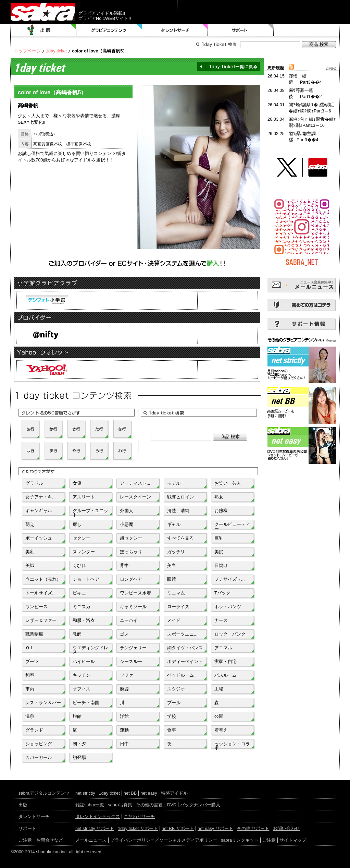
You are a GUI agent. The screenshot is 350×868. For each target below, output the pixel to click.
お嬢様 (221, 511)
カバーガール (39, 757)
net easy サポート (215, 828)
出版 (43, 30)
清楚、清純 (178, 511)
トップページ (27, 51)
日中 (124, 744)
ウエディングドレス (90, 649)
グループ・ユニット (90, 512)
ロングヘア (131, 579)
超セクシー (131, 538)
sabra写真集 (120, 805)
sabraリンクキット (240, 840)
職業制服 (34, 634)
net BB (130, 793)
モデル (174, 483)
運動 (124, 730)
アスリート (84, 497)
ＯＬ (30, 648)
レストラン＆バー (43, 703)
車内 (30, 689)
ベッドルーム (180, 675)
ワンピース (36, 607)
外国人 (127, 511)
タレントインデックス (98, 816)
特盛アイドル (174, 793)
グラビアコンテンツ (109, 30)
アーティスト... (135, 483)
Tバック (222, 593)
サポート (241, 30)
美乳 (30, 552)
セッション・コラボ (232, 745)
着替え (221, 730)
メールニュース (91, 840)
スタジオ (176, 689)
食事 (172, 730)
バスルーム (226, 675)
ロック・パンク (230, 634)
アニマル (223, 648)
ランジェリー (133, 648)
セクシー (82, 538)
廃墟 (124, 689)
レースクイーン (135, 497)
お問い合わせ (286, 828)
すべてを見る (180, 538)
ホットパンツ (228, 607)
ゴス (124, 634)
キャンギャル (39, 511)
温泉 (30, 716)
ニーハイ (129, 620)
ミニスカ (82, 607)
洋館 (124, 716)
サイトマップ (293, 840)
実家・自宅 (226, 661)
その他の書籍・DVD (156, 805)
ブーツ (32, 661)
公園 (219, 716)
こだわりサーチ (139, 816)
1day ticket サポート (138, 828)
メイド (174, 620)
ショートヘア (86, 579)
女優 (77, 483)
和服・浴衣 (84, 620)
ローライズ (178, 607)
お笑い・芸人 (228, 483)
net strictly (85, 793)
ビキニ (79, 593)
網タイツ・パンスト (185, 649)
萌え (30, 524)
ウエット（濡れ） (43, 579)
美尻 (219, 552)
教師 (77, 634)
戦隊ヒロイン (180, 497)
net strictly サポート (95, 828)
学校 (172, 716)
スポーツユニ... (182, 634)
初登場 (79, 757)
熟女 (219, 497)
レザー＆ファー (41, 620)
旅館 (77, 716)
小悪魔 (127, 524)
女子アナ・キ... (41, 497)
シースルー (131, 661)
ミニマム (176, 593)
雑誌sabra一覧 (90, 805)
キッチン (82, 675)
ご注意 (269, 840)
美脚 (30, 565)
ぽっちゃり (131, 552)
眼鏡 (172, 579)
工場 (219, 689)
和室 (30, 675)
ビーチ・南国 (86, 703)
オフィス (82, 689)
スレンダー (84, 552)
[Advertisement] (302, 496)
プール (174, 703)
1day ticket (56, 51)
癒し (77, 524)
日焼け (221, 565)
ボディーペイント (185, 661)
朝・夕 (79, 744)
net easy (149, 793)
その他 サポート (253, 828)
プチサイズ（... (230, 579)
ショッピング (39, 744)
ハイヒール (84, 661)
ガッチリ (176, 552)
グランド (34, 730)
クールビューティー (232, 526)
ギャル (174, 524)
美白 (172, 565)
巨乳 (219, 538)
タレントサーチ (175, 30)
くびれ (79, 565)
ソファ (127, 675)
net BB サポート (178, 828)
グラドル (34, 483)
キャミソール (133, 607)
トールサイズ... (41, 593)
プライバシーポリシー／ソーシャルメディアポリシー (164, 840)
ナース (221, 620)
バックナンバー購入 (200, 805)
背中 (124, 565)
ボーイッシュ (39, 538)
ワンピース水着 (135, 593)
